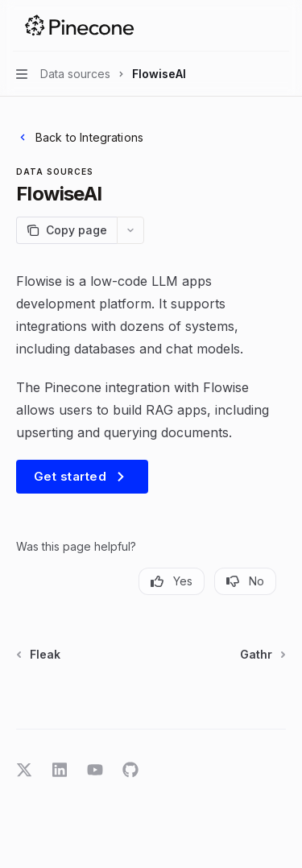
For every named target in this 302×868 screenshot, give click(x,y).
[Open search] (250, 26)
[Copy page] (66, 230)
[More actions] (281, 26)
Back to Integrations (80, 137)
